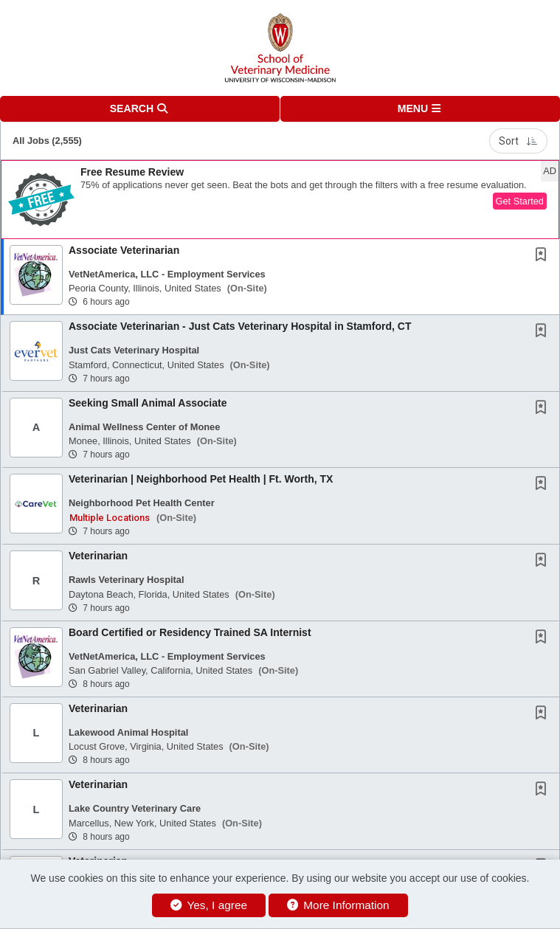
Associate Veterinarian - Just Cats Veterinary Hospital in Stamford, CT (240, 326)
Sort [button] (518, 141)
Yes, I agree (209, 905)
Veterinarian (98, 556)
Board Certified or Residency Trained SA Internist (190, 632)
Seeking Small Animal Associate (148, 403)
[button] (421, 109)
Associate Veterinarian (124, 250)
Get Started (520, 201)
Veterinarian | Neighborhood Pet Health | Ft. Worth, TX (201, 479)
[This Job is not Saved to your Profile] (544, 256)
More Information (338, 905)
